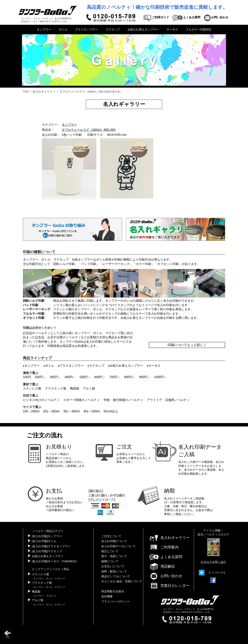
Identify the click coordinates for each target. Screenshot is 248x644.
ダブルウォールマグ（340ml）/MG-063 (89, 130)
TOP (26, 92)
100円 (27, 377)
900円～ (145, 377)
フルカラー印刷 (34, 314)
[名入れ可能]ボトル (44, 541)
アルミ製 (89, 388)
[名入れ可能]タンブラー (47, 536)
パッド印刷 (89, 264)
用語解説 (162, 566)
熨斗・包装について (114, 556)
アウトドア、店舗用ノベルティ (168, 400)
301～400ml (71, 411)
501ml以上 (111, 411)
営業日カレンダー (169, 586)
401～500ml (92, 411)
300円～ (55, 377)
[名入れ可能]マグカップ (47, 551)
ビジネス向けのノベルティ (41, 400)
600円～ (100, 377)
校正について (110, 551)
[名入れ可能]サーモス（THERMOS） (55, 561)
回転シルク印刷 (64, 264)
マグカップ (113, 30)
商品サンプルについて (116, 576)
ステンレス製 (32, 388)
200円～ (40, 377)
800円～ (130, 377)
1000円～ (160, 377)
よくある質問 (166, 557)
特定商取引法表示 (113, 591)
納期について (110, 561)
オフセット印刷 (168, 264)
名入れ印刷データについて (118, 546)
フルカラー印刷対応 (198, 30)
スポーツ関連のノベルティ (81, 400)
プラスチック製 (56, 388)
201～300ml (51, 411)
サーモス (172, 30)
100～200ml (31, 411)
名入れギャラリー (44, 92)
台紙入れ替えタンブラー (143, 30)
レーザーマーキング (116, 264)
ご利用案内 (164, 547)
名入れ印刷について (114, 541)
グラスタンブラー (86, 30)
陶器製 (75, 388)
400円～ (70, 377)
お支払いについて (113, 566)
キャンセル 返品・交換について (122, 581)
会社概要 (107, 596)
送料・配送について (114, 571)
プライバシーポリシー (116, 602)
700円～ (115, 377)
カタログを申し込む (213, 562)
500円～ (85, 377)
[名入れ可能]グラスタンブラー (51, 546)
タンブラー (44, 30)
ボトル (63, 30)
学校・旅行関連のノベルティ (123, 400)
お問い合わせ (166, 576)
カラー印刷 (143, 264)
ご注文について (111, 536)
